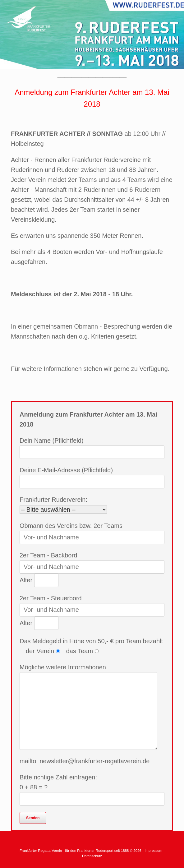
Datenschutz (92, 856)
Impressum (154, 851)
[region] (92, 35)
